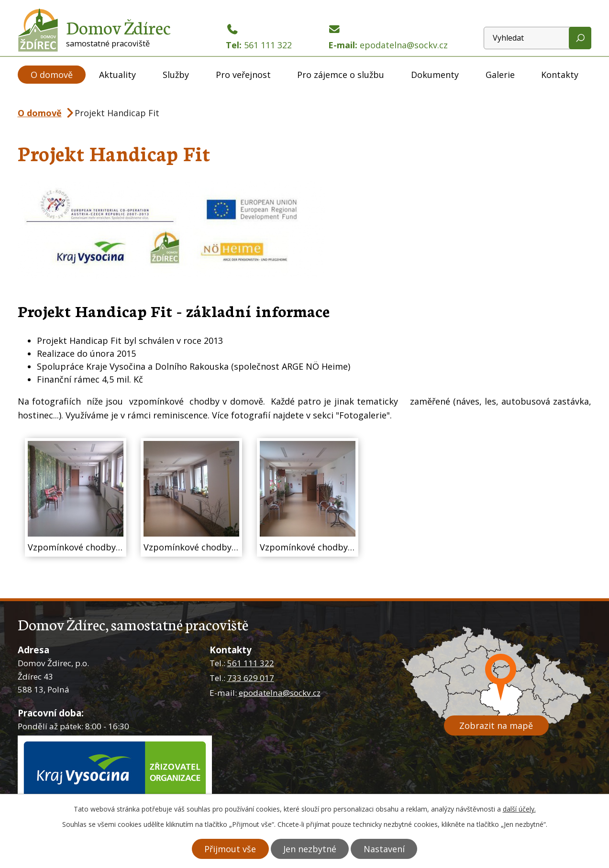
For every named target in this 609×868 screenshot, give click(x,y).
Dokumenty (435, 75)
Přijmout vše (230, 849)
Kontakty (560, 75)
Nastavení (385, 849)
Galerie (500, 75)
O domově (52, 75)
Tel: (259, 38)
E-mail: (388, 38)
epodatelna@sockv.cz (280, 693)
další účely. (519, 809)
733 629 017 (251, 678)
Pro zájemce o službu (341, 75)
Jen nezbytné (310, 849)
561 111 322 (251, 663)
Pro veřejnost (243, 75)
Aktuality (117, 75)
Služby (176, 75)
